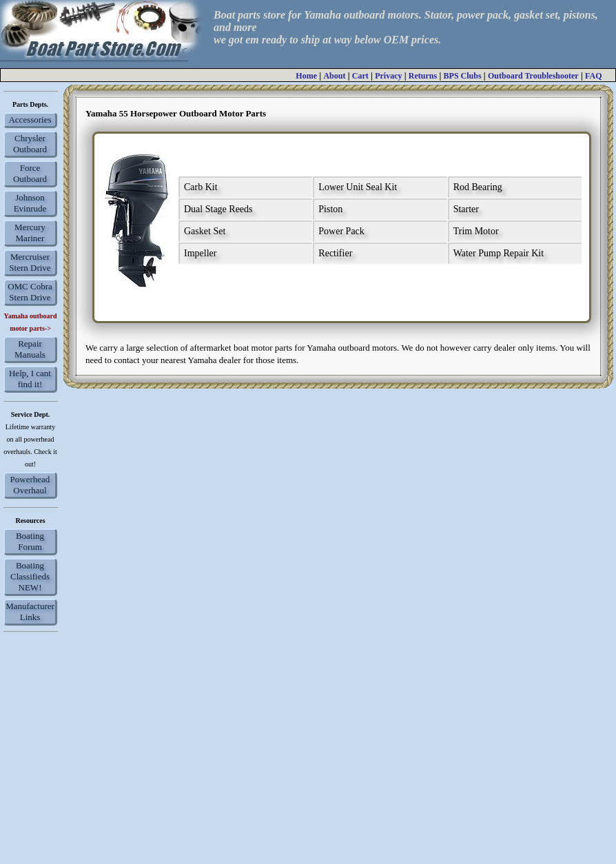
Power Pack (341, 231)
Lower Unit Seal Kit (358, 187)
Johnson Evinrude (30, 203)
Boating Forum (30, 541)
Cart (360, 76)
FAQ (593, 76)
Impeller (200, 253)
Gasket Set (205, 231)
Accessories (30, 120)
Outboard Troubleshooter (533, 76)
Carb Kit (201, 187)
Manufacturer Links (30, 611)
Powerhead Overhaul (30, 485)
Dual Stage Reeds (218, 209)
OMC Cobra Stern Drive (30, 292)
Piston (330, 209)
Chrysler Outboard (30, 144)
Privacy (388, 76)
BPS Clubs (463, 76)
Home (306, 76)
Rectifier (335, 253)
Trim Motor (476, 231)
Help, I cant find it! (30, 379)
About (334, 76)
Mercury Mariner (30, 233)
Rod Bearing (478, 187)
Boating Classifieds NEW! (30, 576)
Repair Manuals (30, 349)
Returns (423, 76)
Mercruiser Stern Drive (30, 262)
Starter (466, 209)
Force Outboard (30, 173)
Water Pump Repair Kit (499, 253)
